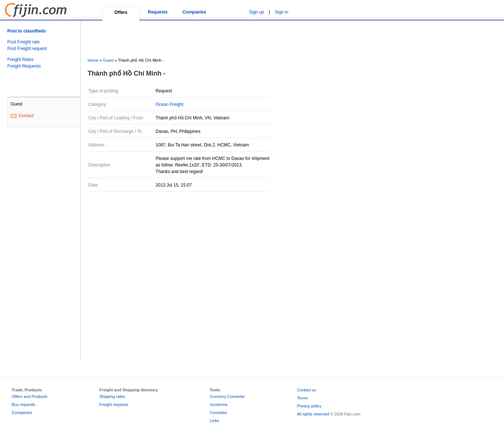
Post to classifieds (26, 31)
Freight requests (114, 405)
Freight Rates (20, 60)
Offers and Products (30, 396)
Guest (108, 60)
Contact (26, 116)
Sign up (257, 12)
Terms (302, 398)
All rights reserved (313, 414)
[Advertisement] (37, 250)
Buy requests (23, 405)
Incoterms (219, 405)
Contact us (307, 390)
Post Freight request (27, 49)
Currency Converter (228, 396)
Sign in (282, 12)
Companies (194, 12)
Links (215, 421)
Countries (219, 413)
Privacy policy (309, 406)
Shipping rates (112, 396)
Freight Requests (24, 66)
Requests (158, 12)
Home (93, 60)
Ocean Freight (169, 104)
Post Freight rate (24, 42)
